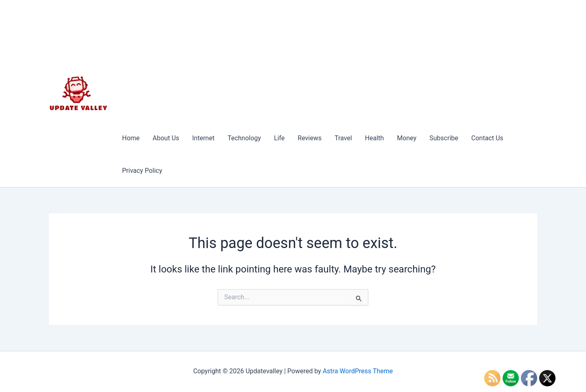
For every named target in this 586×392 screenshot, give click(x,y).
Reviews (310, 138)
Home (131, 138)
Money (407, 138)
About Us (166, 138)
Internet (203, 138)
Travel (343, 138)
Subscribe (444, 138)
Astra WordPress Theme (358, 371)
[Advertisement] (326, 61)
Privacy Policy (142, 171)
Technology (244, 138)
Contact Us (487, 138)
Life (279, 138)
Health (375, 138)
